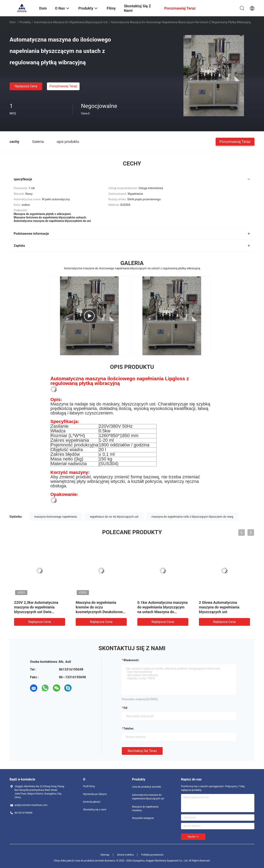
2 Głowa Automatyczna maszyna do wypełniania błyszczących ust (219, 607)
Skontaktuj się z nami (95, 810)
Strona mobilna (125, 855)
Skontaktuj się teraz (142, 751)
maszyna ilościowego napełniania (56, 517)
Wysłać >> (193, 837)
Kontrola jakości (92, 802)
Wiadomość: (131, 660)
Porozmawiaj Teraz (63, 86)
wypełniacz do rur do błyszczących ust (114, 517)
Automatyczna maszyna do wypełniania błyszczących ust (71, 22)
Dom (13, 22)
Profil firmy (89, 786)
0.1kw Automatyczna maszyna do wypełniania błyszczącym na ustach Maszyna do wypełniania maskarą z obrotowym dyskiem (163, 612)
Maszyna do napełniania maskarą (145, 809)
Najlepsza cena (26, 86)
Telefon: (129, 729)
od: (126, 708)
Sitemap (105, 855)
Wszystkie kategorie (143, 818)
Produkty (25, 22)
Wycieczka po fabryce (95, 794)
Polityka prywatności (152, 855)
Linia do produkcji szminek (146, 787)
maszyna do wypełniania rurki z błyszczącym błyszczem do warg (192, 517)
